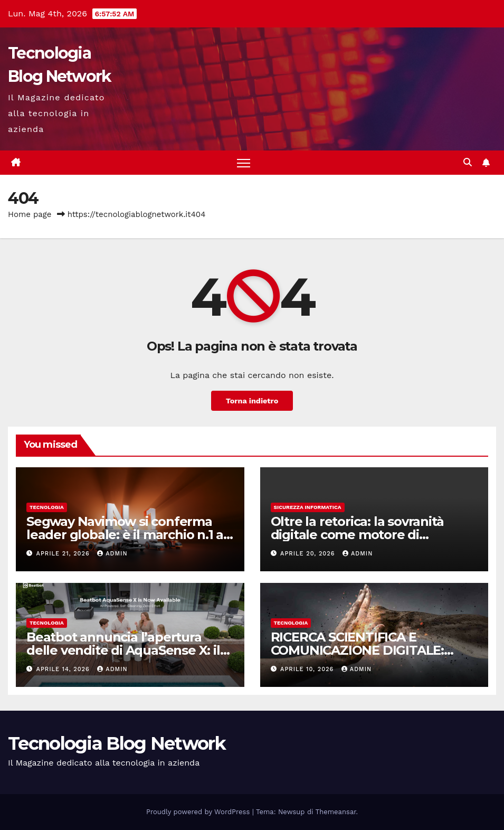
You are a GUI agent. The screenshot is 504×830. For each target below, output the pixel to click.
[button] (468, 162)
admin (112, 554)
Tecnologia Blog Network (117, 743)
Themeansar (336, 812)
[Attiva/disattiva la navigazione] (244, 163)
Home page (30, 214)
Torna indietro (252, 401)
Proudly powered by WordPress (199, 812)
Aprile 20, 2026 (309, 554)
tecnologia (47, 507)
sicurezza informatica (308, 507)
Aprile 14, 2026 (64, 669)
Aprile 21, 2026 (64, 554)
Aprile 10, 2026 (308, 669)
